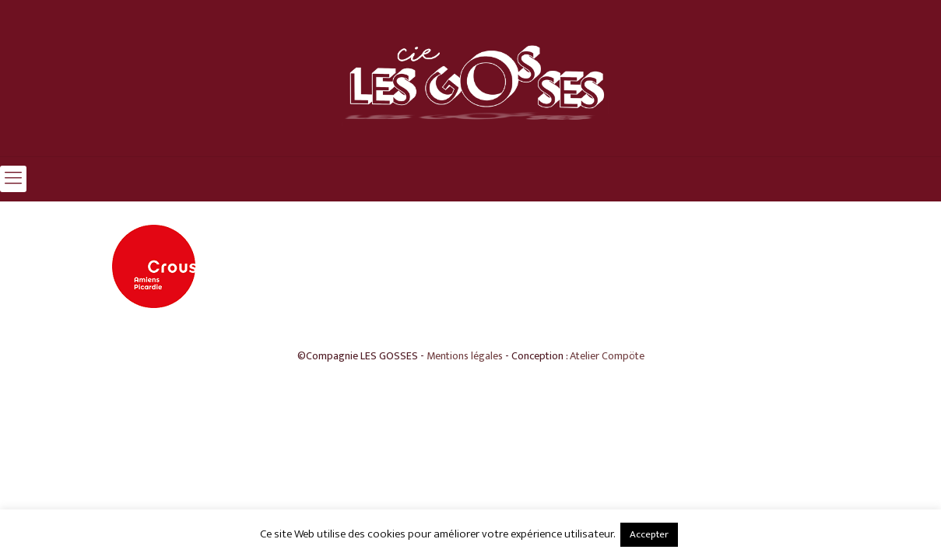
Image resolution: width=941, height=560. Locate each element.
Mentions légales (465, 356)
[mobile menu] (13, 179)
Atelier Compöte (607, 356)
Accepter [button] (649, 534)
